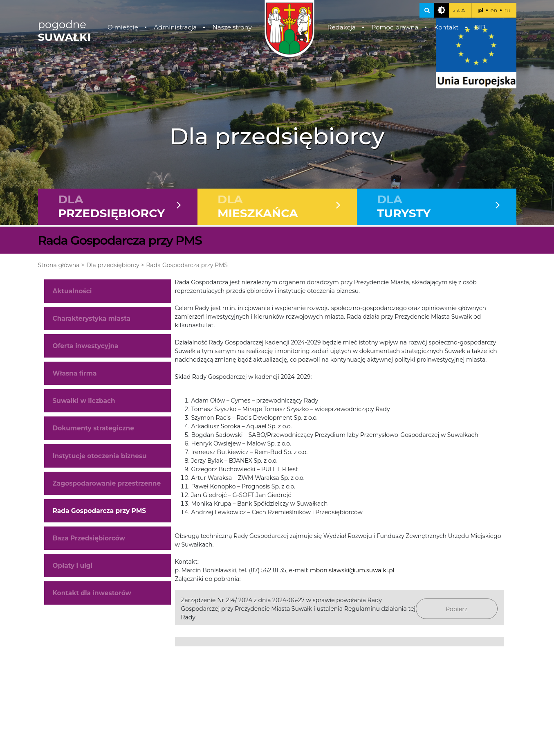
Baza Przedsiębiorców (89, 538)
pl (481, 10)
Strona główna (59, 265)
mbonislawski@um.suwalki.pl (352, 570)
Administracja (175, 27)
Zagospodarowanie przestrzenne (107, 483)
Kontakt (446, 27)
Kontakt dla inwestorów (92, 593)
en (494, 10)
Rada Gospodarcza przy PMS (187, 265)
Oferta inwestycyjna (86, 346)
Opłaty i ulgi (73, 566)
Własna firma (75, 373)
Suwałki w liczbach (84, 401)
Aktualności (72, 291)
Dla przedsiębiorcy (113, 265)
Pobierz (456, 609)
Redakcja (341, 27)
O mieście (123, 27)
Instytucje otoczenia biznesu (100, 456)
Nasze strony (232, 27)
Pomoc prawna (395, 27)
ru (507, 10)
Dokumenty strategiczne (93, 428)
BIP (480, 27)
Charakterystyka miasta (92, 318)
